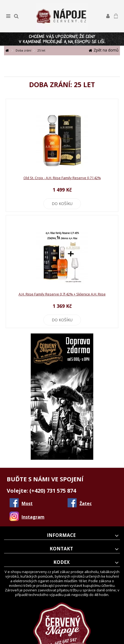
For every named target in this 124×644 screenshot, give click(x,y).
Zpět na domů (104, 50)
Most (27, 503)
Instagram (33, 517)
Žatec (86, 503)
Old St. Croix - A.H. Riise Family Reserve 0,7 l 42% (62, 178)
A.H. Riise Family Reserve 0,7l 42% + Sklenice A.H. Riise (62, 294)
